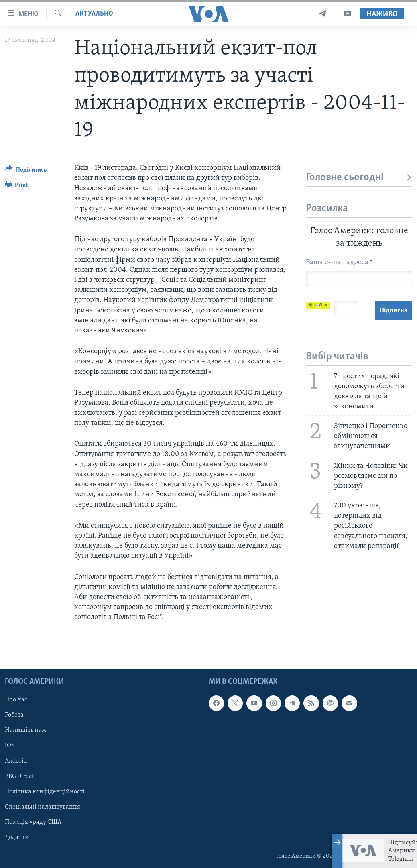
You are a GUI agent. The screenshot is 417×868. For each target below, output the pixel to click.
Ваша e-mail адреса (339, 262)
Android (16, 761)
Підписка (394, 311)
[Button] (26, 171)
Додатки (17, 837)
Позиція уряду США (33, 822)
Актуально (94, 14)
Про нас (16, 700)
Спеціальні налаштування (43, 807)
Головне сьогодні (359, 178)
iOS (10, 746)
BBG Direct (19, 776)
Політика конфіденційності (45, 792)
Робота (14, 715)
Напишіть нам (25, 731)
